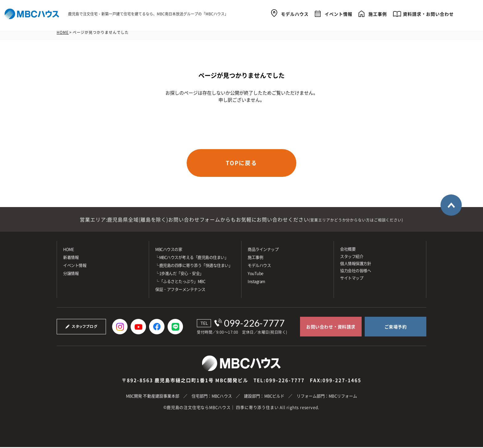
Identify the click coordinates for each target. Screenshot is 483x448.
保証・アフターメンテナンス (180, 290)
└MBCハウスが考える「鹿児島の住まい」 (192, 258)
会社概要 (348, 250)
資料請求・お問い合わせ (428, 13)
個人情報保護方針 (355, 264)
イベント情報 (339, 13)
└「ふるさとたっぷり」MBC (180, 282)
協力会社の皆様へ (355, 271)
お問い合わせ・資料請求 (331, 328)
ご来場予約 (396, 328)
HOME (63, 32)
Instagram (256, 282)
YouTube (256, 274)
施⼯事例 (255, 258)
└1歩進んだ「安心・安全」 (179, 274)
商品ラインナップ (263, 250)
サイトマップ (352, 279)
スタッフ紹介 (352, 257)
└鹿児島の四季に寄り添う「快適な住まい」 (194, 266)
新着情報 (71, 258)
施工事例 (378, 13)
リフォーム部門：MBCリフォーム (327, 397)
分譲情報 (71, 274)
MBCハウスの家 (169, 250)
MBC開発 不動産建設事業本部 (153, 397)
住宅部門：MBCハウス (212, 397)
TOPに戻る (242, 163)
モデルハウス (295, 13)
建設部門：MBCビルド (264, 397)
